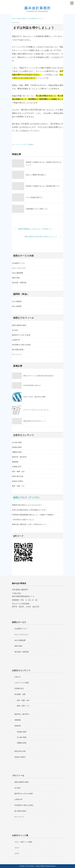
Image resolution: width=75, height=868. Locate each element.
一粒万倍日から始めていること (23, 520)
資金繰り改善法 (18, 481)
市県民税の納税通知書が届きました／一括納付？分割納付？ (33, 515)
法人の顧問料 (17, 301)
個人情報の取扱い (18, 350)
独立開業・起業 (20, 694)
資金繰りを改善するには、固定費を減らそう (43, 186)
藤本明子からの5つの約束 (21, 335)
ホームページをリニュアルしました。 (37, 410)
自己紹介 (15, 330)
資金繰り (31, 144)
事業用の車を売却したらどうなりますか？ (27, 505)
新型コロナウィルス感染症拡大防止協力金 (38, 376)
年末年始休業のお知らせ (32, 385)
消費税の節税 (17, 452)
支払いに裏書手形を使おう (36, 175)
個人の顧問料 (17, 306)
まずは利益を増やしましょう (36, 19)
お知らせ (18, 677)
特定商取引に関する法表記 (22, 345)
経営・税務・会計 (18, 471)
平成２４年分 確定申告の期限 (34, 397)
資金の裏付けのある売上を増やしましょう (41, 236)
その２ (17, 848)
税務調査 (15, 462)
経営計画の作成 (18, 476)
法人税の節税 (17, 442)
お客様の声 (16, 340)
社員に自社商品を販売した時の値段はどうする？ (29, 510)
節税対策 (18, 726)
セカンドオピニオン (19, 268)
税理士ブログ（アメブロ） (27, 498)
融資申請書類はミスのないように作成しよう (35, 229)
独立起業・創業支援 (19, 283)
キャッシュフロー (22, 144)
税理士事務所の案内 (19, 325)
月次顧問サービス (18, 263)
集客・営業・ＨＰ (18, 486)
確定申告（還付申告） (20, 457)
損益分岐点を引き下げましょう (34, 421)
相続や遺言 (16, 278)
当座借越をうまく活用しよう (37, 209)
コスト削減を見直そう (34, 197)
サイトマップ (17, 354)
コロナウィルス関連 (22, 683)
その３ (17, 853)
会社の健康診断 (18, 273)
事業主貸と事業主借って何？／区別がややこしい (29, 524)
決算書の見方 (17, 467)
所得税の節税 (17, 447)
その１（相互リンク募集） (24, 842)
